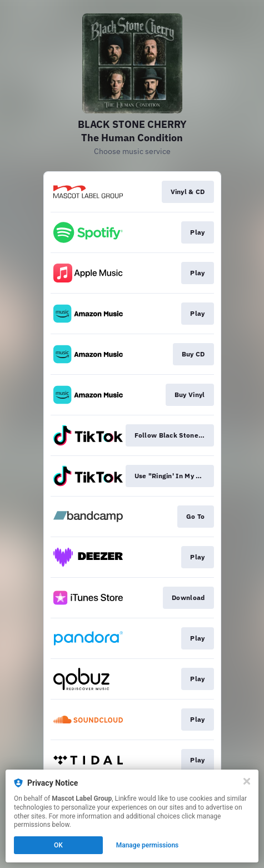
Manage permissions (148, 845)
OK (58, 845)
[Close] (247, 781)
